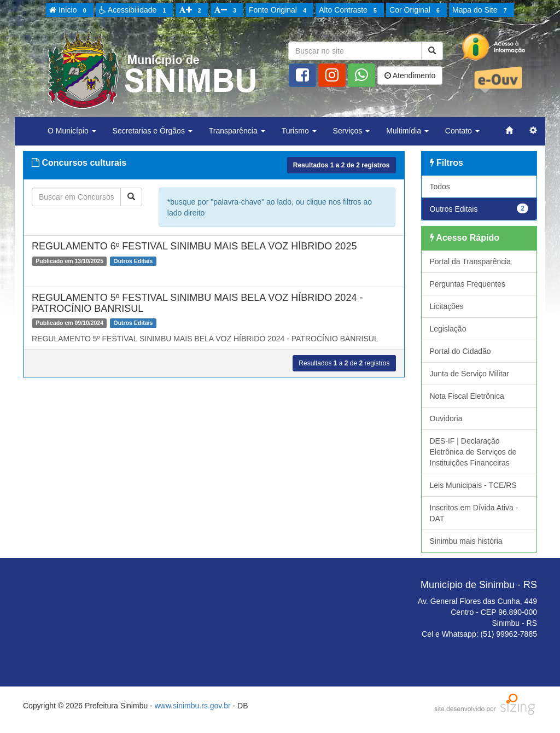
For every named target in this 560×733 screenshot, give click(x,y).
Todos (440, 187)
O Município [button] (72, 131)
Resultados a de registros (342, 165)
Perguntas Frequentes (468, 284)
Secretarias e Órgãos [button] (153, 131)
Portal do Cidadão (460, 351)
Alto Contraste (349, 10)
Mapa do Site (481, 10)
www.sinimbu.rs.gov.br (193, 706)
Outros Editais (479, 208)
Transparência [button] (237, 131)
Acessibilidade (134, 10)
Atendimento (410, 75)
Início (69, 10)
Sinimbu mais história (466, 541)
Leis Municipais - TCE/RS (473, 485)
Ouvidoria (446, 418)
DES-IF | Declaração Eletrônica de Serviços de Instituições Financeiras (473, 452)
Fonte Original (279, 10)
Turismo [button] (299, 131)
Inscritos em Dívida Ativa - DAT (474, 513)
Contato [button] (462, 131)
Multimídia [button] (407, 131)
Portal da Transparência (471, 261)
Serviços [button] (352, 131)
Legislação (448, 329)
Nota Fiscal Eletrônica (467, 396)
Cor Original (416, 10)
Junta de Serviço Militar (470, 374)
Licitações (447, 306)
